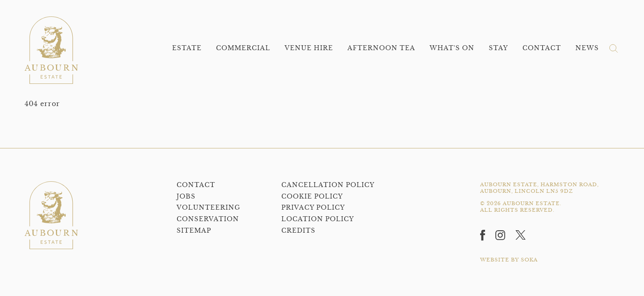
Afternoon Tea (381, 48)
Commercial (243, 48)
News (587, 48)
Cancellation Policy (328, 185)
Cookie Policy (312, 196)
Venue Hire (309, 48)
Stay (498, 48)
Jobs (186, 196)
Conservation (208, 219)
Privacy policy (313, 207)
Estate (187, 48)
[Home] (51, 50)
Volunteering (208, 207)
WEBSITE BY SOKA (509, 260)
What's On (452, 48)
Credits (298, 230)
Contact (542, 48)
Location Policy (318, 219)
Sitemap (194, 230)
